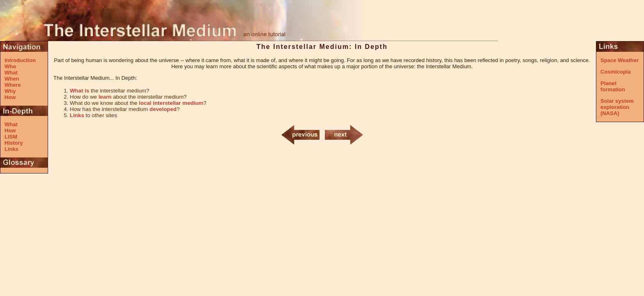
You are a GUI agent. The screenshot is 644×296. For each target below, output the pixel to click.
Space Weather (620, 60)
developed (163, 109)
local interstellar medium (171, 103)
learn (105, 97)
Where (13, 85)
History (14, 143)
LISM (11, 137)
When (12, 79)
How (10, 97)
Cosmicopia (616, 72)
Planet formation (613, 86)
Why (10, 91)
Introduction (20, 60)
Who (10, 66)
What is (79, 91)
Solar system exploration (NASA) (617, 107)
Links (11, 149)
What (11, 73)
